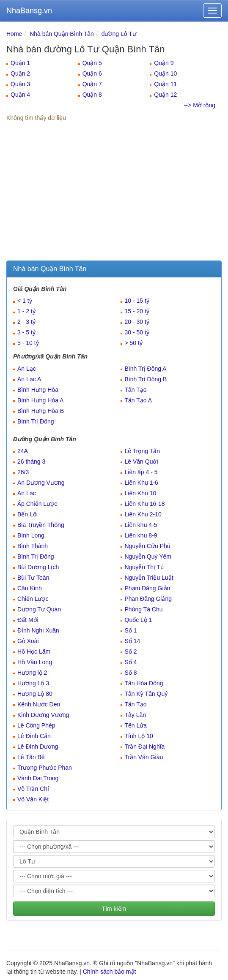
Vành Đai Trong (38, 778)
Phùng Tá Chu (144, 609)
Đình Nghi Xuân (38, 630)
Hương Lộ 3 (33, 683)
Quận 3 (20, 84)
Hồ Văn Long (35, 662)
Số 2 (131, 652)
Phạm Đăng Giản (148, 588)
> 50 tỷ (134, 343)
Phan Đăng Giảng (148, 599)
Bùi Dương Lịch (38, 567)
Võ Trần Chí (33, 789)
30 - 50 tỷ (137, 332)
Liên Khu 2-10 (143, 514)
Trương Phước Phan (45, 768)
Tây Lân (136, 715)
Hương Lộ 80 (35, 694)
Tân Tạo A (139, 400)
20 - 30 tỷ (137, 322)
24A (23, 451)
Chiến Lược (33, 599)
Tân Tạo (136, 390)
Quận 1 (20, 63)
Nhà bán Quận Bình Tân (62, 34)
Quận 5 (92, 63)
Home (14, 34)
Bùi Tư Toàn (33, 578)
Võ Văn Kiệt (33, 799)
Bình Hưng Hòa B (41, 411)
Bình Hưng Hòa (38, 390)
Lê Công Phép (36, 725)
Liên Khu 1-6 (141, 483)
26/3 (23, 472)
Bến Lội (27, 514)
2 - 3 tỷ (26, 322)
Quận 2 (20, 73)
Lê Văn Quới (141, 461)
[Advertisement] (114, 197)
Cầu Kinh (30, 588)
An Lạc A (29, 379)
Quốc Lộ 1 (139, 620)
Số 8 (131, 673)
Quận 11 (165, 84)
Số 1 (131, 630)
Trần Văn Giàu (144, 757)
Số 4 (131, 662)
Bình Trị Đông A (146, 369)
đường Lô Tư (119, 34)
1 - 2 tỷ (26, 311)
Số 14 (133, 641)
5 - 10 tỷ (28, 343)
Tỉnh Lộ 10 (139, 736)
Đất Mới (28, 620)
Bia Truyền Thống (41, 525)
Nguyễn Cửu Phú (148, 546)
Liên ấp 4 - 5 (141, 472)
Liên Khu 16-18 (145, 504)
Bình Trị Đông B (146, 379)
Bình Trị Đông (36, 421)
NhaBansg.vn (29, 11)
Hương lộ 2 (32, 673)
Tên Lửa (136, 725)
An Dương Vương (41, 483)
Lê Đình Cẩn (34, 736)
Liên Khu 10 (141, 493)
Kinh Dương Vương (43, 715)
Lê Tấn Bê (31, 757)
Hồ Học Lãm (34, 652)
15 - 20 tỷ (137, 311)
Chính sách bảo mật (110, 972)
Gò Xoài (28, 641)
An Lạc (27, 369)
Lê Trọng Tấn (142, 451)
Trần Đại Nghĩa (145, 747)
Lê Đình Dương (38, 747)
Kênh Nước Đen (39, 704)
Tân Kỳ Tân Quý (146, 694)
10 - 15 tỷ (137, 301)
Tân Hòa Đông (144, 683)
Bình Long (31, 535)
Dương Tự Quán (39, 609)
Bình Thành (33, 546)
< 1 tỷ (25, 301)
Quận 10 (165, 73)
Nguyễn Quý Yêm (148, 557)
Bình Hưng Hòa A (40, 400)
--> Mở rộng (200, 105)
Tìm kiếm (114, 909)
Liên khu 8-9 (141, 535)
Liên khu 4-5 (141, 525)
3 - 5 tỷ (26, 332)
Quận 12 (165, 95)
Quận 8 (92, 95)
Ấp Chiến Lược (37, 504)
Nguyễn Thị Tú (144, 567)
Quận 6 (92, 73)
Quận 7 (92, 84)
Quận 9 (164, 63)
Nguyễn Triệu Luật (149, 578)
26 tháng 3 (31, 461)
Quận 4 (20, 95)
